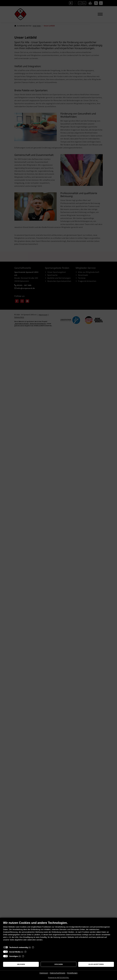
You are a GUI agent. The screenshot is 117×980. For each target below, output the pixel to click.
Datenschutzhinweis (58, 973)
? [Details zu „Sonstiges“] (23, 956)
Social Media (15, 952)
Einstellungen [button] (72, 973)
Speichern (59, 964)
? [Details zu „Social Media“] (25, 952)
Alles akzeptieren (96, 964)
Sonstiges (14, 956)
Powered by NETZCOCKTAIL (58, 978)
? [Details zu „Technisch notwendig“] (33, 947)
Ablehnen (21, 964)
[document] (58, 933)
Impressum (44, 973)
